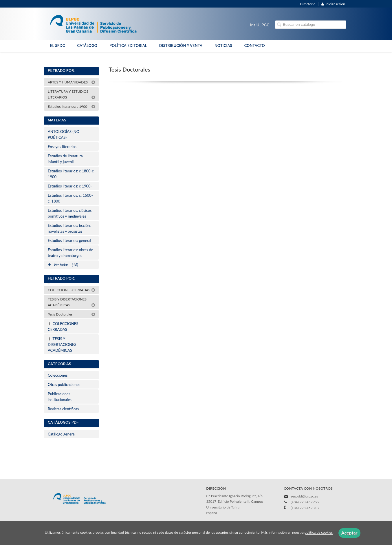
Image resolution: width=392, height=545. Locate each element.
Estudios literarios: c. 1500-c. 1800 (70, 198)
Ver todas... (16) (63, 265)
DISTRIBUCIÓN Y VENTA (181, 46)
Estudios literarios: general (69, 240)
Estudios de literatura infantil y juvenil (65, 159)
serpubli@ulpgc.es (304, 496)
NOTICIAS (223, 46)
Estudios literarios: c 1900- (72, 106)
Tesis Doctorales (72, 314)
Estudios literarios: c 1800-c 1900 (71, 174)
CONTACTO (255, 46)
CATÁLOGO (87, 46)
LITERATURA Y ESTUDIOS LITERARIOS (72, 94)
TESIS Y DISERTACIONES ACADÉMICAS (72, 302)
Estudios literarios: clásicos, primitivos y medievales (70, 213)
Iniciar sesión (333, 4)
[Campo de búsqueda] (311, 25)
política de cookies (319, 533)
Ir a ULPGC (260, 25)
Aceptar (349, 533)
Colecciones (58, 375)
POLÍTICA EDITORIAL (128, 46)
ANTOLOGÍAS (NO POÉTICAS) (64, 134)
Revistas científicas (63, 409)
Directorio (308, 4)
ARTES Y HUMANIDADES (72, 82)
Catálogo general (62, 434)
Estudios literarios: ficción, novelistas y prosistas (69, 228)
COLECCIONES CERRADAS (72, 290)
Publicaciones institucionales (60, 397)
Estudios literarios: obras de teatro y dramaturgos (70, 253)
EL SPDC (57, 46)
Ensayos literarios (62, 147)
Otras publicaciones (64, 384)
